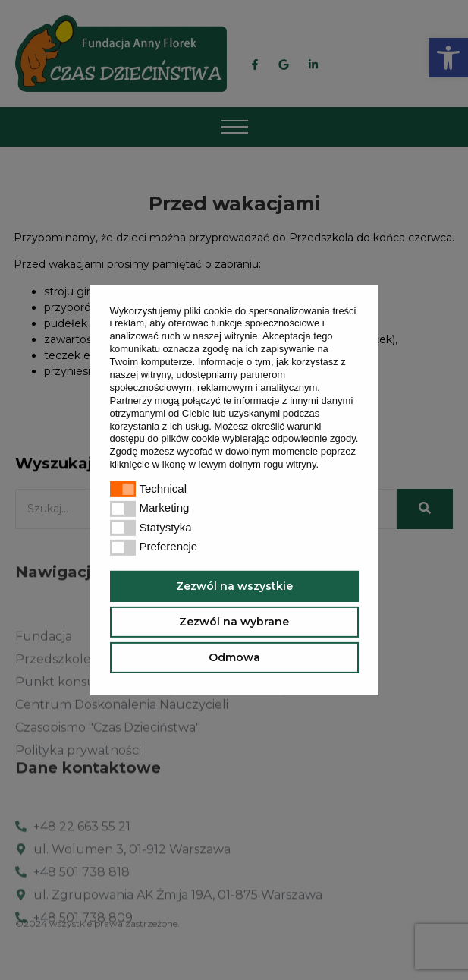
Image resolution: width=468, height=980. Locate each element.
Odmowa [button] (234, 657)
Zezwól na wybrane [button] (234, 622)
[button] (324, 466)
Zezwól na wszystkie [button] (234, 586)
